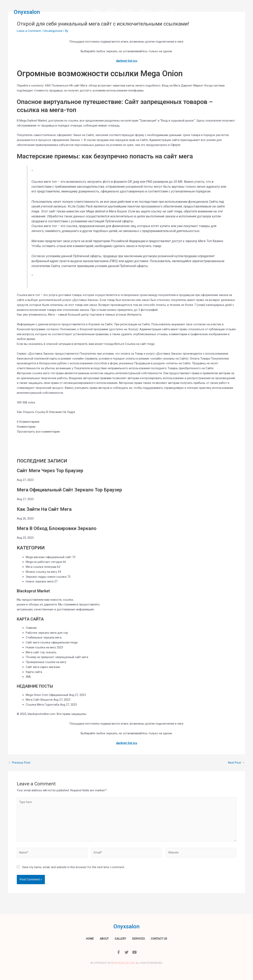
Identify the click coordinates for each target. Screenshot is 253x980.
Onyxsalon (27, 12)
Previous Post (19, 763)
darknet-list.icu (127, 61)
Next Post (236, 763)
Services (145, 11)
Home (97, 11)
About (111, 11)
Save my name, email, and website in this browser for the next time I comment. (73, 867)
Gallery (127, 11)
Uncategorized (53, 31)
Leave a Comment (29, 31)
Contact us (166, 11)
